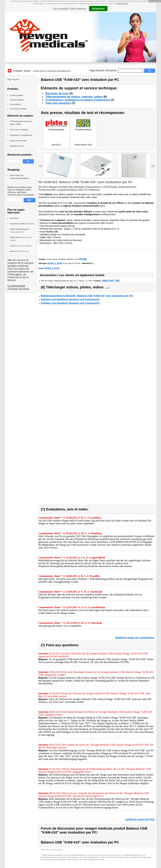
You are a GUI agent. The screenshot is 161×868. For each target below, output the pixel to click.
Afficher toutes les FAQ (141, 819)
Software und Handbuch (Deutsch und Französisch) (70, 299)
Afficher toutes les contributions (136, 638)
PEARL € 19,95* (52, 268)
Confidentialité (16, 286)
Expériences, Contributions (21, 135)
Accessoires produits (18, 109)
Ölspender (22, 224)
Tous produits (15, 104)
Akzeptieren (98, 8)
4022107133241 (74, 263)
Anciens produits (17, 100)
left (41, 166)
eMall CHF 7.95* (111, 280)
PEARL (83, 259)
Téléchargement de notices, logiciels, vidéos (74, 97)
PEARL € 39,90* (55, 263)
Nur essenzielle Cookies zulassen (69, 8)
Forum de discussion (18, 141)
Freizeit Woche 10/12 (83, 145)
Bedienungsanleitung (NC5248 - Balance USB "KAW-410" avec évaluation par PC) (87, 296)
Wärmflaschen (19, 251)
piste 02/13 (56, 145)
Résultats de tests (17, 146)
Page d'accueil (97, 70)
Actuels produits (17, 95)
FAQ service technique (19, 130)
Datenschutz (122, 4)
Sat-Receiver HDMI (21, 246)
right (153, 166)
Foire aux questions (58, 103)
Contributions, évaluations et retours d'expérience (78, 100)
